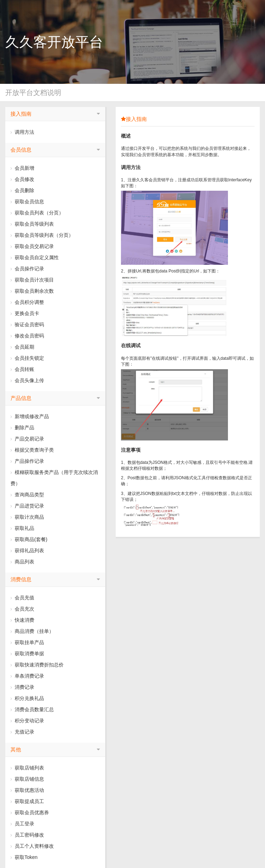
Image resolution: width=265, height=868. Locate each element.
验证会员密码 (27, 324)
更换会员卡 (25, 313)
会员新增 (22, 168)
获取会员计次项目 (32, 280)
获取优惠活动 (27, 790)
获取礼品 (22, 528)
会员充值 (22, 598)
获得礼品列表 (27, 550)
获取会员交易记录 (32, 246)
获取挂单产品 (27, 642)
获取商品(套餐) (29, 539)
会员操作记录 (27, 269)
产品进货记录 (27, 506)
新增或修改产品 (30, 416)
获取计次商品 (27, 517)
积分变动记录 (27, 721)
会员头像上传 (27, 380)
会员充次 (22, 609)
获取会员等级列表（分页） (42, 235)
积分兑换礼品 (27, 698)
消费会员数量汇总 (32, 709)
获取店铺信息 (27, 779)
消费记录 (22, 687)
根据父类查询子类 (32, 450)
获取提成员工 (27, 801)
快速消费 (22, 620)
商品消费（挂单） (32, 631)
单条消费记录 (27, 676)
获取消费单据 (27, 654)
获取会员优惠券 (30, 812)
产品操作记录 (27, 461)
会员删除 (22, 190)
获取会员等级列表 (32, 224)
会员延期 (22, 347)
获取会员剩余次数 (32, 291)
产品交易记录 (27, 439)
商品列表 (22, 562)
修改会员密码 (27, 336)
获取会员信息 (27, 202)
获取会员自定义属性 (35, 257)
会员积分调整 (27, 302)
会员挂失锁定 (27, 358)
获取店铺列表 (27, 768)
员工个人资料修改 (32, 846)
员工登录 (22, 824)
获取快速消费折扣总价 (37, 665)
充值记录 (22, 732)
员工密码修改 (27, 835)
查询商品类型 (27, 495)
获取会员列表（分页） (37, 213)
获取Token (24, 857)
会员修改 (22, 179)
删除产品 (22, 428)
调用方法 (22, 132)
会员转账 (22, 369)
